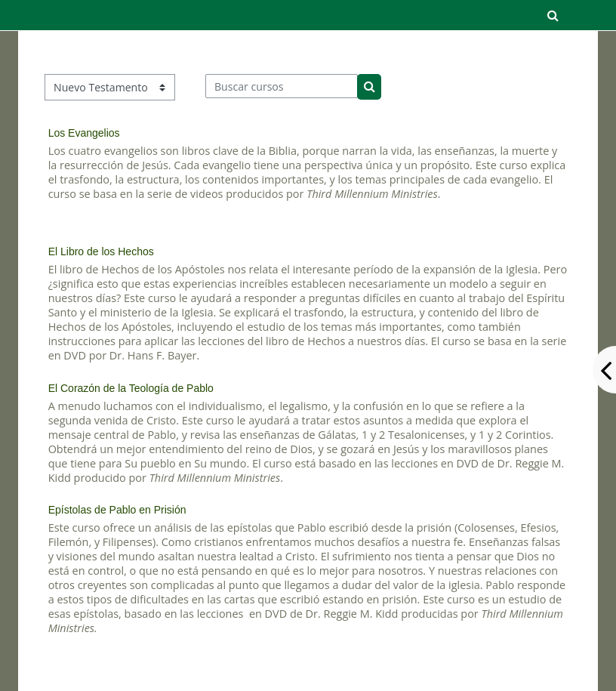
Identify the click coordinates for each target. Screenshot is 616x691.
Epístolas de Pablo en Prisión (117, 510)
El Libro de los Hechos (101, 251)
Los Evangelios (84, 133)
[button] (553, 15)
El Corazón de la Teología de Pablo (131, 388)
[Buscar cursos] (282, 86)
